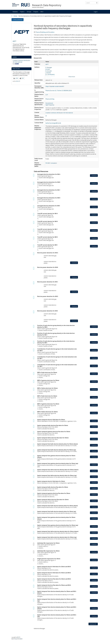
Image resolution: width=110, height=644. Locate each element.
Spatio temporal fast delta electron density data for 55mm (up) (57, 475)
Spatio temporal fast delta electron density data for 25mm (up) (57, 537)
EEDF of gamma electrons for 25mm (48, 404)
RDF (23, 78)
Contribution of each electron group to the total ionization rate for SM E (57, 365)
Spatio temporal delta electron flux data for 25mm (53, 500)
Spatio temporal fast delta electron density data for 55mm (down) (58, 470)
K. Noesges (49, 67)
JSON (17, 78)
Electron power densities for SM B (48, 267)
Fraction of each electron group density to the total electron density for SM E (56, 342)
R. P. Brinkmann (50, 74)
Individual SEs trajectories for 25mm (48, 551)
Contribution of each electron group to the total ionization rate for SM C (57, 358)
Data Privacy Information (17, 639)
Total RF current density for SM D (47, 237)
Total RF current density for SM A (47, 214)
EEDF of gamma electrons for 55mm (48, 380)
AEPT (14, 41)
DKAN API (18, 81)
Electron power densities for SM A (48, 253)
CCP (47, 95)
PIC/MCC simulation (51, 163)
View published (18, 20)
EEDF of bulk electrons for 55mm (47, 372)
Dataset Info (38, 58)
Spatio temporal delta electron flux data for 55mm (53, 438)
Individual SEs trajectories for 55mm (48, 543)
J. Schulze (48, 73)
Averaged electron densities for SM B (49, 182)
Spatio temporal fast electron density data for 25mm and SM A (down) (57, 592)
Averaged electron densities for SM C (49, 190)
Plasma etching (50, 99)
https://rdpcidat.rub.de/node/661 (55, 86)
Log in (96, 12)
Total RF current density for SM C (47, 229)
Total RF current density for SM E (47, 245)
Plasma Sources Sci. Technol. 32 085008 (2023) (59, 91)
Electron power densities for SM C (48, 282)
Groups (29, 12)
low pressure (49, 103)
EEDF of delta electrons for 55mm (47, 388)
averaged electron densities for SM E (49, 206)
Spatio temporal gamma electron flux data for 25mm (54, 493)
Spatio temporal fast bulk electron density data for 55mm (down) (58, 444)
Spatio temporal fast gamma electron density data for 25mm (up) (58, 525)
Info (42, 12)
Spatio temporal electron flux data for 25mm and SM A (54, 579)
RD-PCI (19, 637)
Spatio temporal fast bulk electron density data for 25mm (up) (57, 511)
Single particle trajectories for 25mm (49, 559)
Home (15, 16)
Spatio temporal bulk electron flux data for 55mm (53, 425)
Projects (36, 12)
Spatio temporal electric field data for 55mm (51, 420)
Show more (72, 77)
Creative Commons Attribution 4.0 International (21, 61)
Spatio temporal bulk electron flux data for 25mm (53, 487)
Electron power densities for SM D (48, 296)
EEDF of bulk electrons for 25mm (47, 396)
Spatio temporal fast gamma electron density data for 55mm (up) (58, 463)
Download (94, 176)
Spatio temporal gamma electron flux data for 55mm (54, 432)
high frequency (50, 105)
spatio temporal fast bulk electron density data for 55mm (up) (57, 450)
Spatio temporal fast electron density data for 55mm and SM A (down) (57, 608)
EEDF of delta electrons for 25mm (47, 412)
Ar (46, 116)
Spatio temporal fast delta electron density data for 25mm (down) (58, 531)
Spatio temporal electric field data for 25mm (51, 481)
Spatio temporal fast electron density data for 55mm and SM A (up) (57, 616)
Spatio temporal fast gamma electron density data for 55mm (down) (56, 456)
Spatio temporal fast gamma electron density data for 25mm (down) (56, 518)
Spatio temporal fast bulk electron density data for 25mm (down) (58, 506)
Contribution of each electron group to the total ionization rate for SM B (57, 350)
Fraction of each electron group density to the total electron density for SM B (56, 326)
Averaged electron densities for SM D (49, 198)
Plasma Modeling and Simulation (45, 32)
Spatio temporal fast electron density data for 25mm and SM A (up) (57, 600)
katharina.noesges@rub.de (53, 123)
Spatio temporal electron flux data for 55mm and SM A (54, 585)
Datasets (15, 12)
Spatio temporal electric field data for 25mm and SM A (54, 567)
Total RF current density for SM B (47, 221)
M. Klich (48, 69)
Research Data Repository (47, 5)
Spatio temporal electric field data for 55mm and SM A (54, 573)
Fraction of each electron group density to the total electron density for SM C (56, 334)
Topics (22, 12)
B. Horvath (49, 71)
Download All (93, 624)
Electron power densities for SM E (48, 311)
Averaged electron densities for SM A (49, 174)
